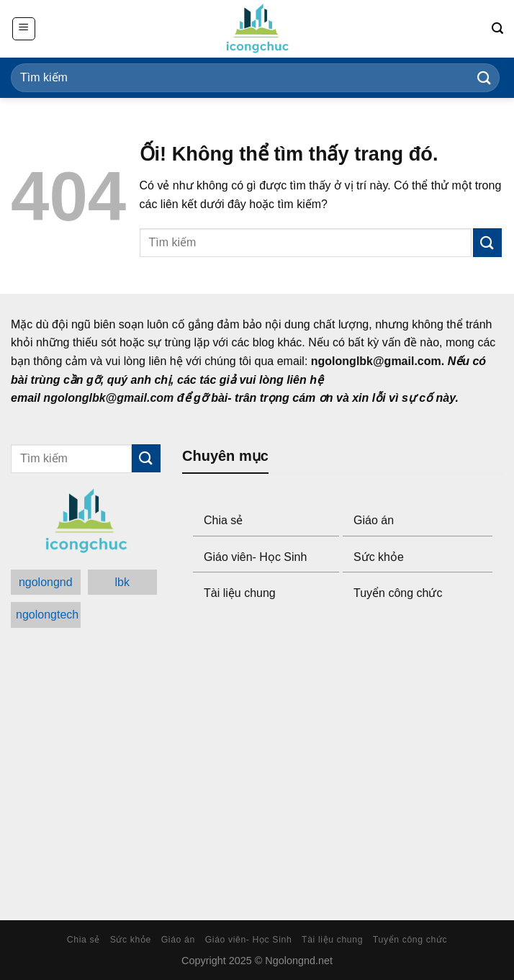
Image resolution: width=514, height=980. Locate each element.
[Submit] (484, 77)
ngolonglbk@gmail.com (376, 361)
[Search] (497, 28)
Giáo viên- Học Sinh (255, 557)
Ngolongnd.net (299, 961)
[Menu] (24, 29)
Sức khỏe (379, 557)
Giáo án (374, 520)
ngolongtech (47, 615)
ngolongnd (46, 582)
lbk (122, 582)
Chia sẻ (223, 520)
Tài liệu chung (240, 593)
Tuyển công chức (398, 593)
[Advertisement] (343, 763)
